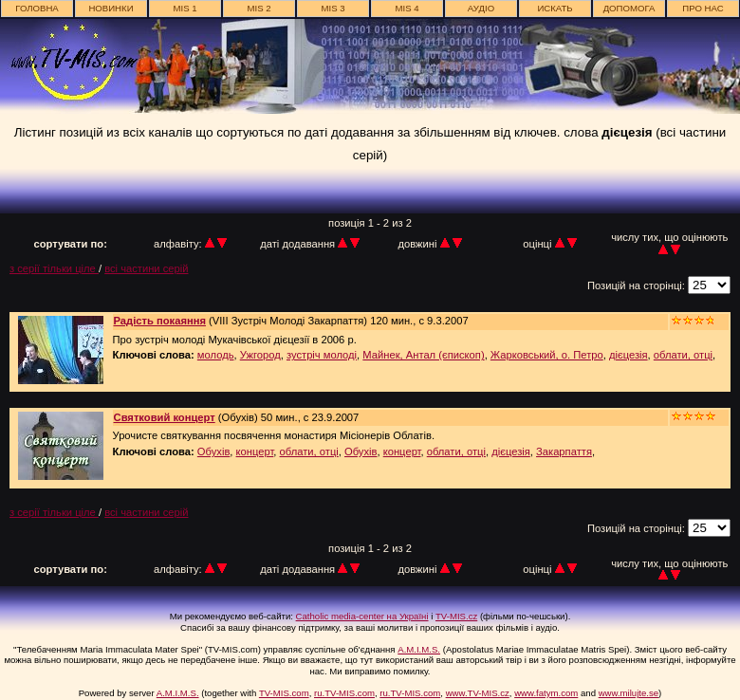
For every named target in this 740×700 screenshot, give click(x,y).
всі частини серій (146, 268)
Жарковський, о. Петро (547, 355)
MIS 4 (407, 8)
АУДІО (481, 8)
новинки (111, 8)
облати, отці (683, 355)
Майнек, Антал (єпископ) (423, 355)
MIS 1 (185, 8)
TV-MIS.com (284, 693)
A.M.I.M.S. (419, 649)
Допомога (629, 8)
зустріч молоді (322, 355)
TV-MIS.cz (456, 616)
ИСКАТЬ (555, 8)
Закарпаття (564, 451)
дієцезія (629, 355)
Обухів (213, 451)
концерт (255, 451)
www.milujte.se (629, 693)
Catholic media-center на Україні (362, 616)
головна (37, 8)
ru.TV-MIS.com (344, 693)
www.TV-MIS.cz (478, 693)
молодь (216, 355)
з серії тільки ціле (54, 268)
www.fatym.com (546, 693)
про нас (703, 8)
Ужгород (260, 355)
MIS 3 (333, 8)
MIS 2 (259, 8)
